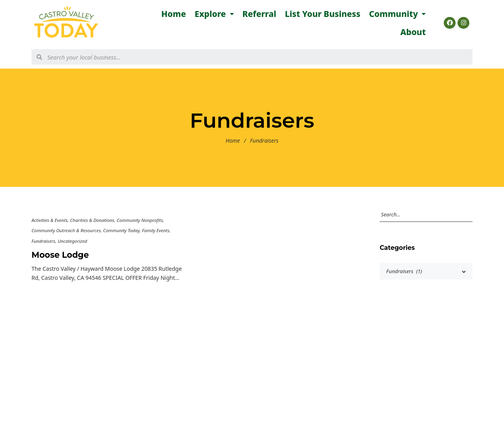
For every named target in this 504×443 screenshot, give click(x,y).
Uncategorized (72, 241)
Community (397, 14)
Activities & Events (50, 220)
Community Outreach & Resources (66, 230)
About (413, 32)
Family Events (156, 230)
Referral (259, 14)
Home (174, 14)
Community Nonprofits (140, 220)
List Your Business (323, 14)
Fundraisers (43, 241)
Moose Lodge (60, 255)
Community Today (121, 230)
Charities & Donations (92, 220)
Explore (214, 14)
